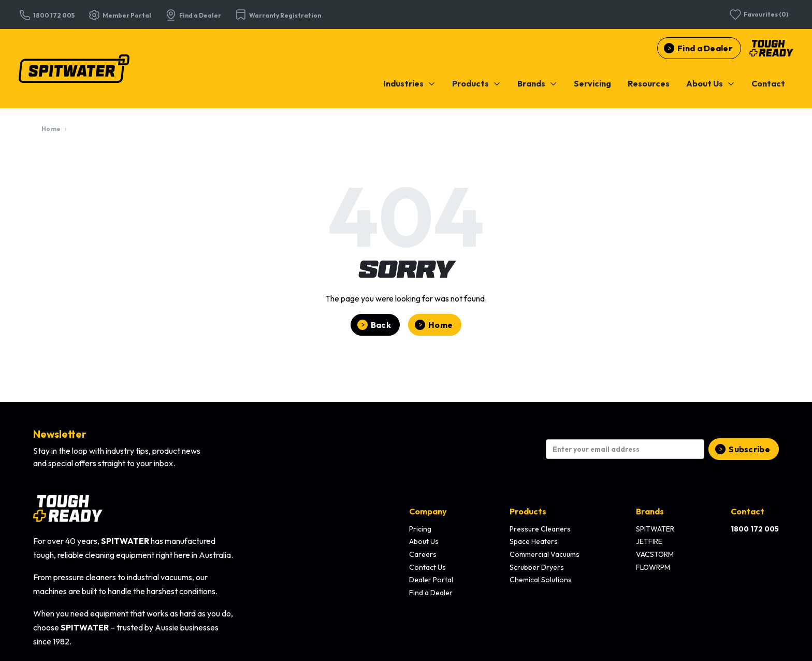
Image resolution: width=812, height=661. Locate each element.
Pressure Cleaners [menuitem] (540, 529)
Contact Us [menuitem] (427, 567)
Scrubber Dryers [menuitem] (537, 567)
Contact (768, 83)
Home (51, 129)
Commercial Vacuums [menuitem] (545, 554)
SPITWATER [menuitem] (655, 529)
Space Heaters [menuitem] (534, 541)
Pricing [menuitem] (420, 529)
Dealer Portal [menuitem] (431, 580)
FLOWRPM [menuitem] (653, 567)
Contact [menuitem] (748, 511)
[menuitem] (409, 83)
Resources (649, 83)
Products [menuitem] (528, 511)
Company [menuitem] (428, 511)
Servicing (592, 83)
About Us (711, 83)
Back (381, 325)
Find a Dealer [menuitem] (431, 593)
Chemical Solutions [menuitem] (541, 580)
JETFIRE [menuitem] (649, 541)
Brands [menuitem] (650, 511)
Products (476, 83)
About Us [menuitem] (424, 541)
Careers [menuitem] (423, 554)
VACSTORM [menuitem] (655, 554)
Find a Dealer (705, 48)
